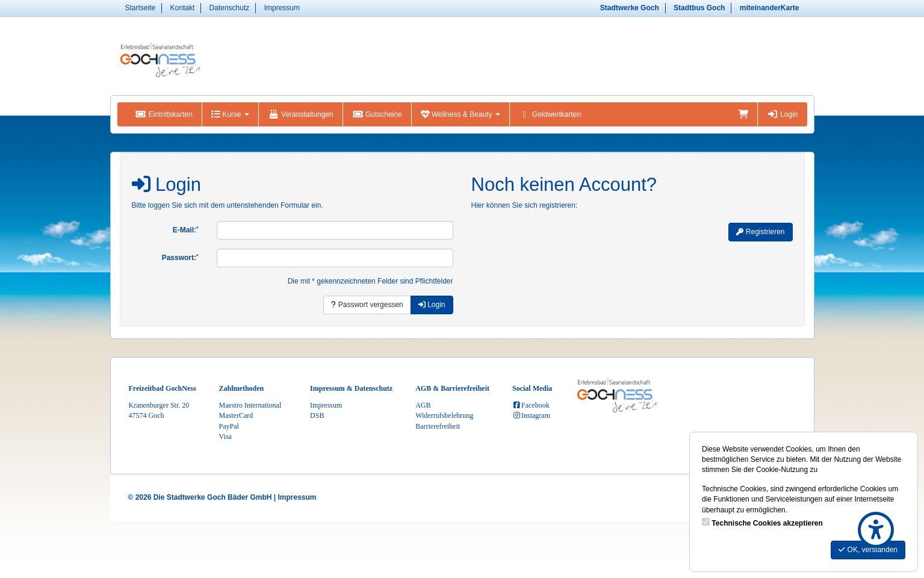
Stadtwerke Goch (630, 8)
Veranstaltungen (301, 114)
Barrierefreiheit (438, 426)
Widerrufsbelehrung (444, 415)
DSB (317, 415)
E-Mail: (186, 230)
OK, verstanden (868, 550)
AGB (423, 405)
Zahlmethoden (242, 388)
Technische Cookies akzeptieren (767, 523)
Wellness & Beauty (460, 114)
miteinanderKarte (770, 8)
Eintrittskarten (164, 114)
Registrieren (760, 232)
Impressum (282, 8)
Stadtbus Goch (699, 8)
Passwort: (180, 258)
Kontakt (183, 8)
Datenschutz (230, 8)
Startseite (141, 8)
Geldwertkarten (550, 114)
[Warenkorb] (743, 114)
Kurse (230, 114)
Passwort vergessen (367, 305)
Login (782, 114)
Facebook (531, 405)
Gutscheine (377, 114)
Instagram (531, 415)
